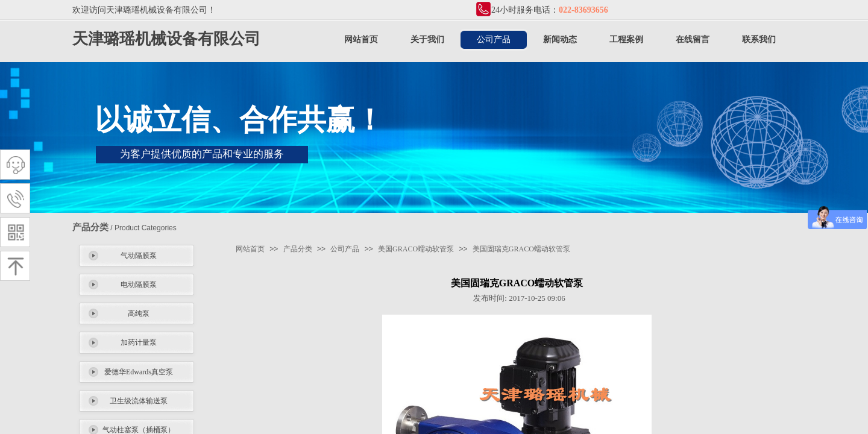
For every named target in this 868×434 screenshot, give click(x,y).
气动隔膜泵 (139, 256)
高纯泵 (139, 313)
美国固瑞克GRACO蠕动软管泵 (521, 249)
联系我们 (759, 39)
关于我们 (427, 39)
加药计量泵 (139, 342)
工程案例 (626, 39)
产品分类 (298, 249)
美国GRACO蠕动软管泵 (416, 249)
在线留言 (693, 39)
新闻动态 (560, 39)
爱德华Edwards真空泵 (139, 372)
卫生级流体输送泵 (139, 401)
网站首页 (361, 39)
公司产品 (494, 39)
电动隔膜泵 (139, 285)
